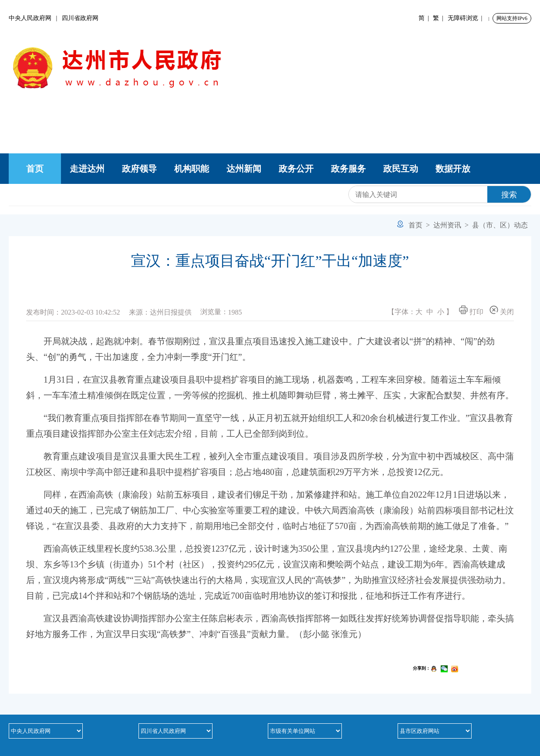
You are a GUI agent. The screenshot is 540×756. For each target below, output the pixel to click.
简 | (425, 18)
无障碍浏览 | (467, 18)
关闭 (502, 310)
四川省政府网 (80, 18)
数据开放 (453, 169)
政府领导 (139, 169)
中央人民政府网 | (35, 18)
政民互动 (401, 169)
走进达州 (87, 169)
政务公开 (296, 169)
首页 (35, 169)
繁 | (440, 18)
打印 (471, 310)
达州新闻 (244, 169)
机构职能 (192, 169)
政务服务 (348, 169)
